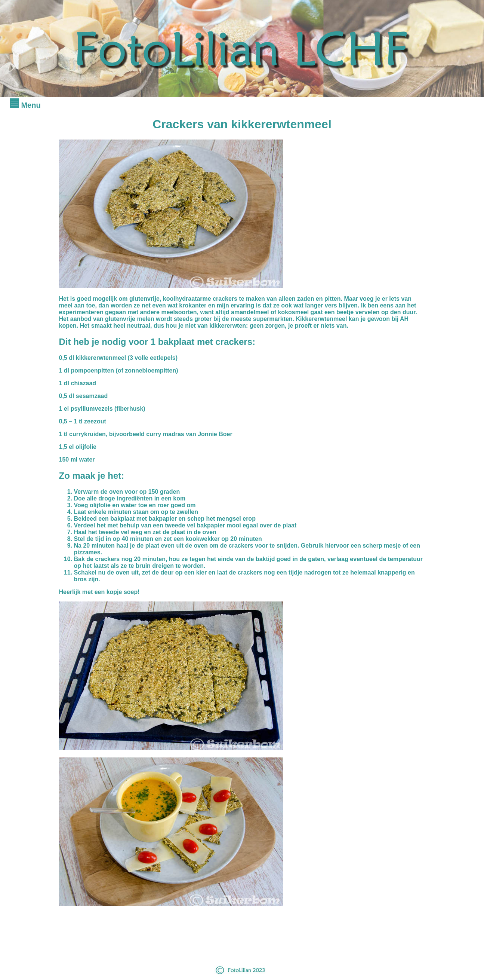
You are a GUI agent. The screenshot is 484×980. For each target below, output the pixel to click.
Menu (25, 105)
